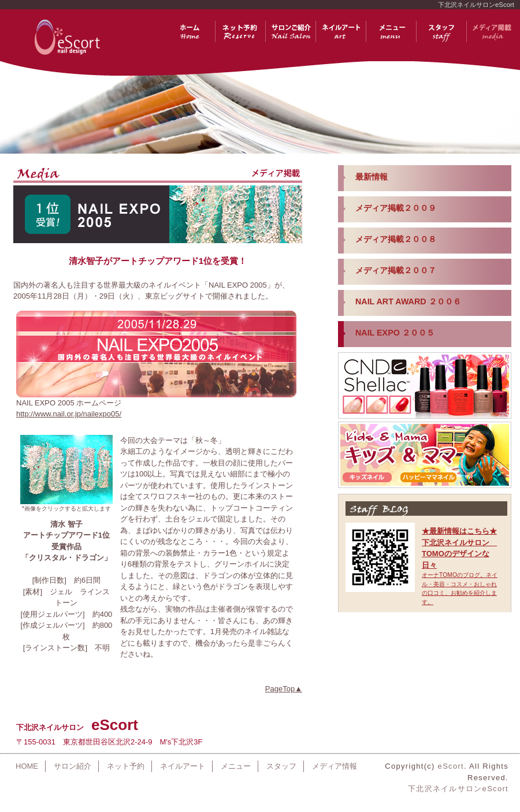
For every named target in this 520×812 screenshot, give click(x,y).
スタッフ (281, 766)
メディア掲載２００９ (396, 208)
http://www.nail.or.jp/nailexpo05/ (69, 414)
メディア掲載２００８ (396, 239)
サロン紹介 (73, 766)
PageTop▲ (284, 689)
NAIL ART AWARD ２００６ (408, 301)
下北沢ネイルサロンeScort (458, 789)
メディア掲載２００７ (396, 270)
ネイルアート (183, 766)
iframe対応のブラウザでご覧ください (425, 482)
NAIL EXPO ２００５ (395, 333)
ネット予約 (126, 766)
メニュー (236, 766)
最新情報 (372, 177)
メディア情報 (335, 766)
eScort (451, 766)
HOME (27, 766)
